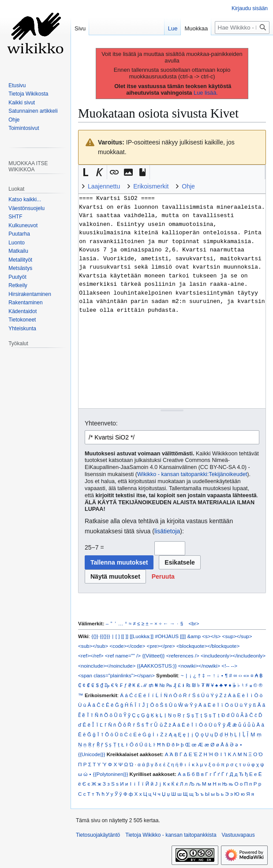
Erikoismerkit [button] (151, 186)
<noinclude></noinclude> (107, 666)
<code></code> (127, 646)
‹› (240, 675)
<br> (194, 623)
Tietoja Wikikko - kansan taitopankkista (171, 835)
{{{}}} (105, 636)
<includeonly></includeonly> (233, 656)
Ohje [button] (188, 186)
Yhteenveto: (101, 423)
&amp (194, 636)
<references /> (183, 656)
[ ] (118, 636)
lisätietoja (167, 531)
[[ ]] (125, 636)
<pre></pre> (161, 646)
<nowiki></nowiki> (199, 666)
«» (246, 675)
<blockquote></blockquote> (208, 646)
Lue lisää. (206, 93)
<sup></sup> (237, 636)
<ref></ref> (91, 656)
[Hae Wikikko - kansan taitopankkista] (242, 28)
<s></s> (211, 636)
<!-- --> (229, 666)
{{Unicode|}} (92, 754)
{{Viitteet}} (153, 656)
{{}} (95, 636)
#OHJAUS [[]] (170, 636)
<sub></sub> (93, 646)
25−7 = (94, 547)
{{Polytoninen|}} (111, 774)
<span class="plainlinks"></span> (116, 675)
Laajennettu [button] (104, 186)
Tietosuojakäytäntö (98, 835)
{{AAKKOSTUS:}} (157, 666)
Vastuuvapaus (238, 835)
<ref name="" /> (123, 656)
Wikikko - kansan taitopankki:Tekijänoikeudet (192, 474)
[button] (86, 172)
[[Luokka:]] (142, 636)
